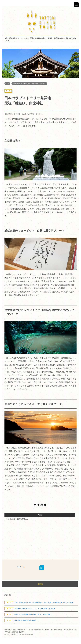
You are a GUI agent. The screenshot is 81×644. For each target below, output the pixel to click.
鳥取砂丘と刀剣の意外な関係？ (25, 621)
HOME (40, 584)
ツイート (21, 567)
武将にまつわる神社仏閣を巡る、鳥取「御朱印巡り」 (33, 614)
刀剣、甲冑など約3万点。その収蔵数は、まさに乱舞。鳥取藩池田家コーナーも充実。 (45, 603)
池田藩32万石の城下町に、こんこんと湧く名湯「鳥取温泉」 (36, 609)
